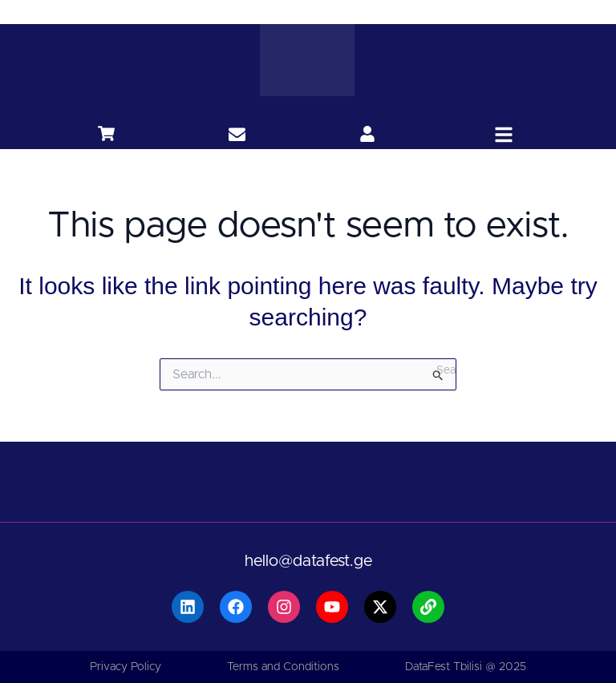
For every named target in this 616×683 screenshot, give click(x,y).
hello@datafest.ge (308, 561)
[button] (504, 135)
